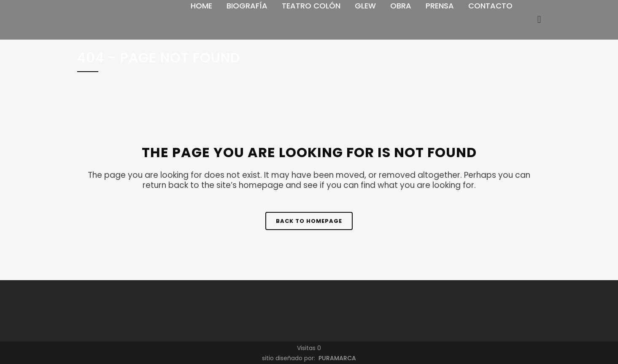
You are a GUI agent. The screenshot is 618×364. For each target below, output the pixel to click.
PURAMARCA (336, 358)
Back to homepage (309, 221)
